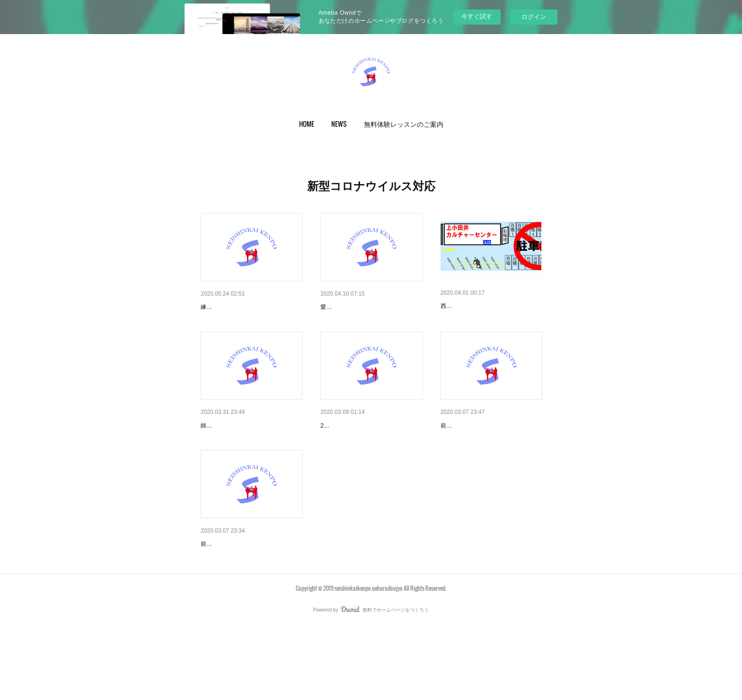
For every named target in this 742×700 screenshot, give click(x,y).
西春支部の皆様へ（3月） (479, 450)
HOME (307, 124)
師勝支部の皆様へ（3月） (239, 593)
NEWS (339, 124)
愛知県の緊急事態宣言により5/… (370, 307)
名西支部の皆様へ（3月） (359, 450)
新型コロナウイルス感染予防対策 (250, 307)
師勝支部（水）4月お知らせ (242, 450)
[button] (307, 124)
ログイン (534, 17)
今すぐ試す (477, 16)
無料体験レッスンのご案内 (404, 124)
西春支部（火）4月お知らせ (482, 306)
